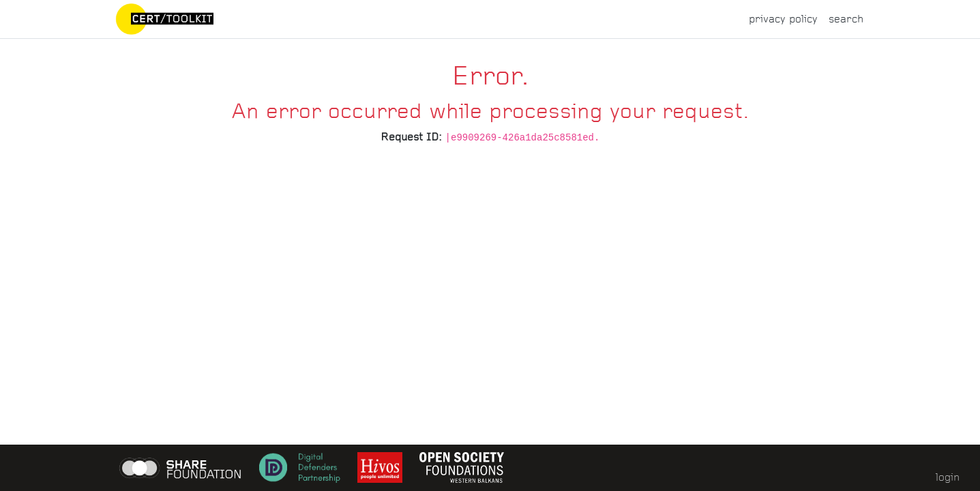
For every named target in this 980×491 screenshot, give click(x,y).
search (846, 19)
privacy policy (783, 19)
